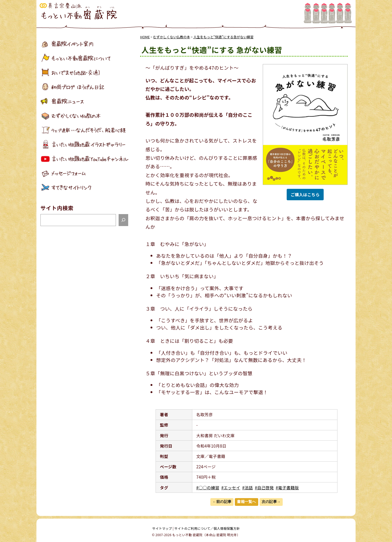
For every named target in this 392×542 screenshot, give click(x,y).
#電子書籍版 (287, 487)
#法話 (248, 487)
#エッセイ (231, 487)
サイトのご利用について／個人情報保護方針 (207, 528)
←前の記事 (222, 502)
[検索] (123, 220)
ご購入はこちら (305, 194)
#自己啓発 (264, 487)
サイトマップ (162, 528)
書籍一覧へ (247, 502)
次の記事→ (271, 502)
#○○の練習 (208, 487)
